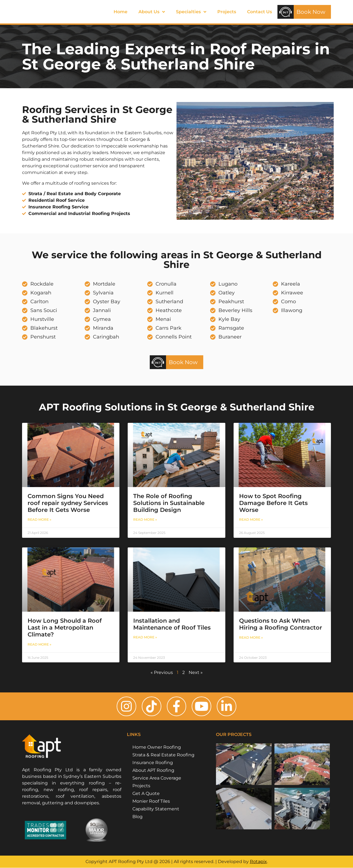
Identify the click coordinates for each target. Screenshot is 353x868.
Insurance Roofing (153, 763)
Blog (137, 817)
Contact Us (260, 12)
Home (121, 12)
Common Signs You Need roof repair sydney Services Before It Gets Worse (68, 503)
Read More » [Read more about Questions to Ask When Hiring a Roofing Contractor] (251, 637)
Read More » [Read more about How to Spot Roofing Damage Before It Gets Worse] (251, 519)
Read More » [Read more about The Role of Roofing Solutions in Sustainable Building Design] (145, 519)
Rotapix (258, 862)
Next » (196, 672)
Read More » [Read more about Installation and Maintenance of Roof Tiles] (145, 637)
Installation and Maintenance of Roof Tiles (172, 624)
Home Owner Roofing (157, 747)
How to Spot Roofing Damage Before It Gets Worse (273, 503)
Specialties (191, 12)
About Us (152, 12)
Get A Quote (146, 794)
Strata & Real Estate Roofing (163, 755)
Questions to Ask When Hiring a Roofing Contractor (281, 624)
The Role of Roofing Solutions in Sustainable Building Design (169, 503)
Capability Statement (156, 809)
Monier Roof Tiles (151, 801)
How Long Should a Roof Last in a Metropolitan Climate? (65, 628)
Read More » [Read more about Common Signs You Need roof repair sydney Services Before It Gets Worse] (39, 519)
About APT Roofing (153, 771)
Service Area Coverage (157, 778)
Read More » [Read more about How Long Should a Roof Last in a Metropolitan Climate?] (39, 644)
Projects (227, 12)
